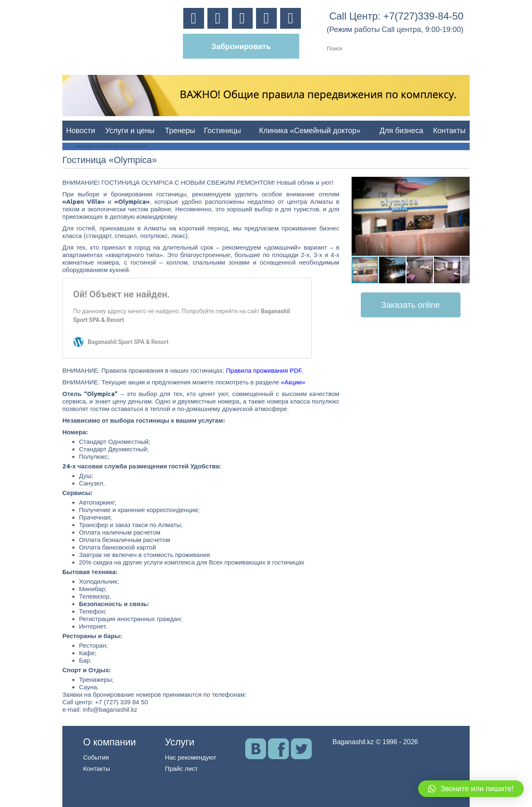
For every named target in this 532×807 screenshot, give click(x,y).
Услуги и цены (130, 131)
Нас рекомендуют (191, 757)
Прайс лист (181, 769)
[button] (462, 184)
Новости (81, 131)
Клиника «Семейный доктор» (310, 131)
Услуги (180, 742)
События (96, 757)
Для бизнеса (401, 131)
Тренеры (180, 131)
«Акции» (293, 382)
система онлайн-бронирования (111, 146)
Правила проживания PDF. (265, 370)
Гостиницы (223, 131)
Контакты (449, 131)
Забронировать (241, 46)
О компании (110, 742)
